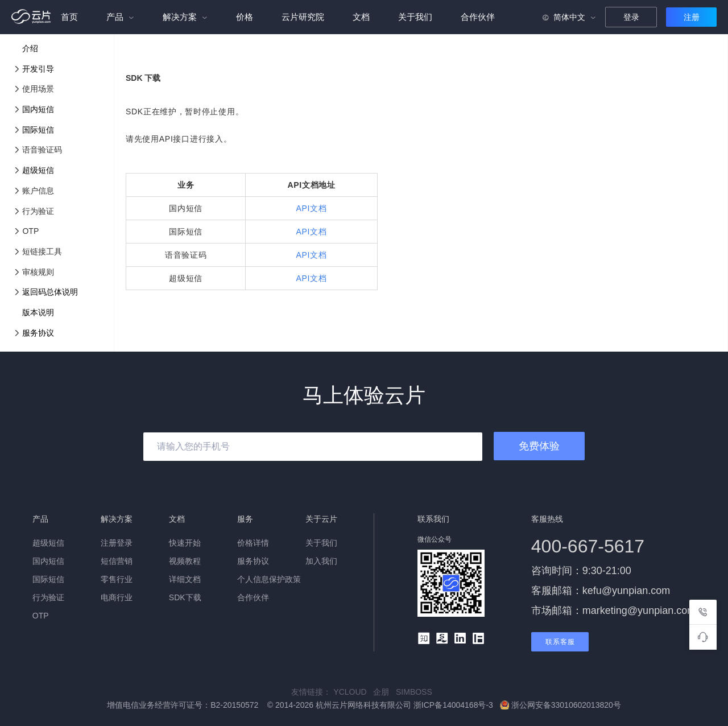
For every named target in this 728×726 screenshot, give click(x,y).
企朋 (384, 692)
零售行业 (117, 579)
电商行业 (117, 597)
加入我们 (321, 561)
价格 (245, 17)
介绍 (30, 48)
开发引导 (38, 69)
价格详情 (253, 543)
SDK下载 (185, 597)
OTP (41, 616)
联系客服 (560, 642)
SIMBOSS (416, 692)
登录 (631, 17)
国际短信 (38, 130)
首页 (69, 17)
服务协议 (38, 333)
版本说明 (38, 312)
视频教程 (185, 561)
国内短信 (38, 109)
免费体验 (539, 446)
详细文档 (185, 579)
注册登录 (117, 543)
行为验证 (48, 597)
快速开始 (185, 543)
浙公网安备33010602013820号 (561, 705)
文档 (361, 17)
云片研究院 (303, 17)
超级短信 (38, 170)
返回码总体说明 (50, 292)
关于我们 (415, 17)
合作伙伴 (478, 17)
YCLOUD (353, 692)
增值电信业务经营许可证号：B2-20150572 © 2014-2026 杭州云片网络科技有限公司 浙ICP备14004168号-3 (301, 705)
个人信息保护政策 (269, 579)
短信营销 (117, 561)
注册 (692, 17)
